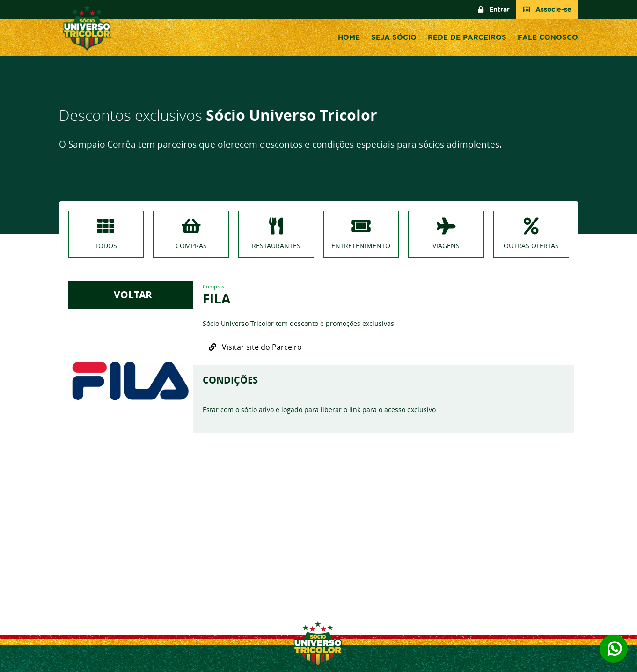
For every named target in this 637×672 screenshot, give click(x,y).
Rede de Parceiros (467, 37)
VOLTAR (131, 295)
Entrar (494, 9)
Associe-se (547, 9)
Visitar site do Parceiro (255, 347)
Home (349, 37)
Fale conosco (548, 37)
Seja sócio (394, 37)
